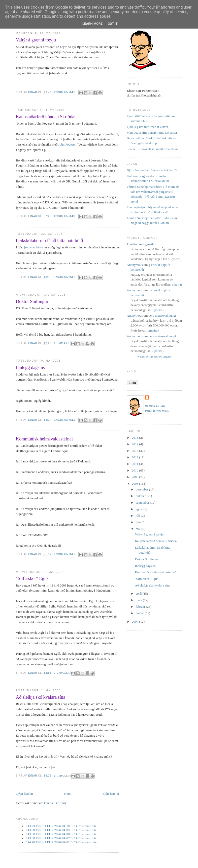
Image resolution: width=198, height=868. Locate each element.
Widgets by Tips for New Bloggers (154, 357)
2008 (135, 484)
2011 (135, 464)
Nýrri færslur (24, 794)
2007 (135, 621)
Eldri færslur (111, 794)
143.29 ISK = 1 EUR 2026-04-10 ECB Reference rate (61, 826)
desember (142, 489)
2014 (135, 444)
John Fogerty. (67, 144)
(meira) (177, 259)
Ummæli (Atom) (55, 803)
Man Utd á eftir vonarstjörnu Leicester (152, 133)
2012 (135, 457)
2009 (135, 477)
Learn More (92, 24)
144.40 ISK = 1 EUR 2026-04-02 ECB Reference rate (61, 842)
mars (139, 600)
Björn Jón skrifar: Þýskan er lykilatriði (152, 170)
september (143, 502)
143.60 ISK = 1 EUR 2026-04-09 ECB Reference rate (61, 830)
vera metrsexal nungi (162, 315)
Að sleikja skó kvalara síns (40, 697)
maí (139, 529)
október (141, 496)
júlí (138, 516)
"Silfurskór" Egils (32, 578)
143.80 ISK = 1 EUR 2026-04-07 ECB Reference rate (61, 838)
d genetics (149, 244)
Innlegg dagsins (30, 367)
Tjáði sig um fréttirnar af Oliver (147, 127)
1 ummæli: (62, 343)
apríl (139, 593)
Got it (113, 24)
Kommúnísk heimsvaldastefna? (45, 439)
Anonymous (135, 265)
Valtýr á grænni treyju (36, 40)
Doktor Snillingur (32, 301)
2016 (135, 438)
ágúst (140, 509)
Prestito (132, 244)
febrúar (141, 607)
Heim (68, 794)
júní (139, 522)
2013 (135, 451)
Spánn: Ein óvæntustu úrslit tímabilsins (152, 149)
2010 (135, 470)
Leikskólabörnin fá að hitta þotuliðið (49, 241)
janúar (140, 613)
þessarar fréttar (34, 247)
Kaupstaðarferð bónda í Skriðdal (46, 117)
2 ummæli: (62, 673)
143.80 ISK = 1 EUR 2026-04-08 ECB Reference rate (61, 834)
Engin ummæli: (66, 92)
